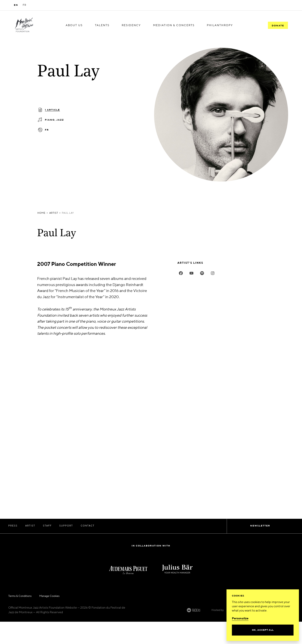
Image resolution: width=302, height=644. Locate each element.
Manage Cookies (49, 596)
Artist (30, 526)
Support (66, 526)
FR (25, 5)
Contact (88, 526)
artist (54, 213)
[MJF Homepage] (24, 25)
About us (74, 25)
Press (13, 526)
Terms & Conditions (20, 596)
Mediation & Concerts (174, 25)
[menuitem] (74, 25)
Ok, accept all (263, 630)
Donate (278, 26)
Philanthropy (220, 25)
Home (41, 213)
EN (16, 5)
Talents (102, 25)
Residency (131, 25)
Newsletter (260, 526)
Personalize (240, 619)
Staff (47, 526)
